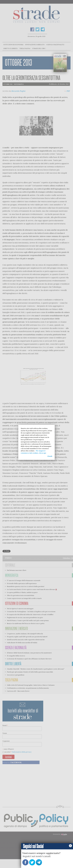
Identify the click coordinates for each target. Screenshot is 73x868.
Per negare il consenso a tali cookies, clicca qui (33, 452)
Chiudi (50, 456)
